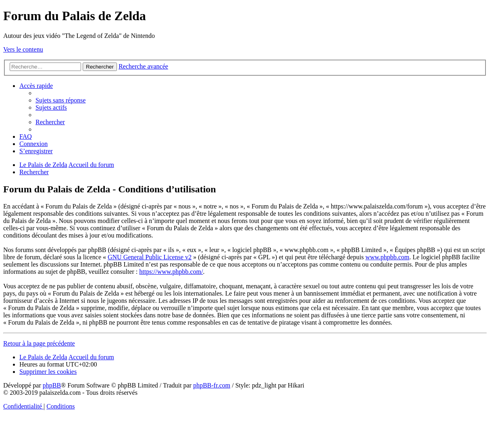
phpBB (52, 385)
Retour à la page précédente (39, 343)
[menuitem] (60, 100)
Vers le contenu (23, 49)
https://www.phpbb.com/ (171, 272)
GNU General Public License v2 (150, 257)
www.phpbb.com (387, 257)
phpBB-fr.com (212, 385)
